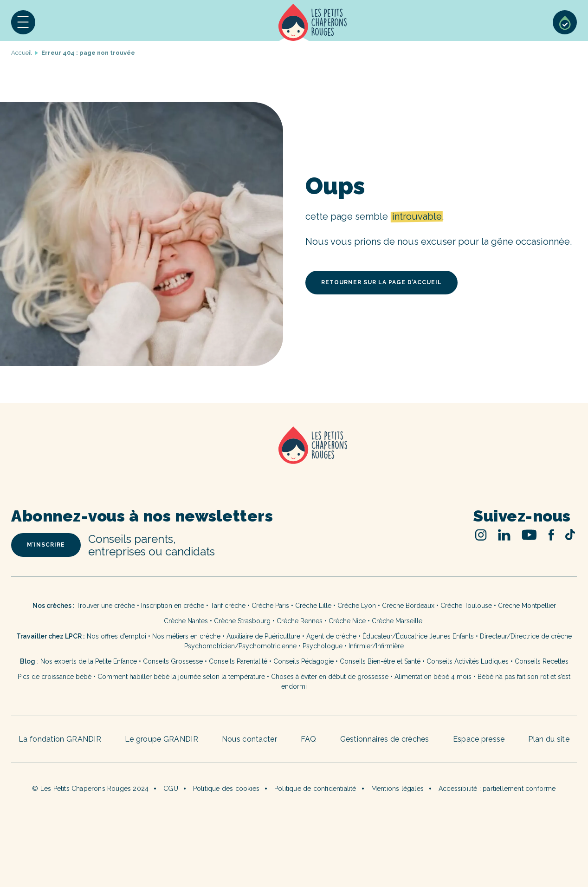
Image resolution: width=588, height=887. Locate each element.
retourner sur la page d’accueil (381, 282)
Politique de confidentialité (315, 789)
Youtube (529, 535)
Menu (23, 22)
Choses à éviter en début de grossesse (330, 677)
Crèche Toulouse (466, 606)
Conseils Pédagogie (304, 661)
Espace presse (479, 739)
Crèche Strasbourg (242, 621)
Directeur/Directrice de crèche (526, 636)
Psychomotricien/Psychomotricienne (240, 646)
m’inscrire (46, 545)
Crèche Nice (347, 621)
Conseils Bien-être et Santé (380, 661)
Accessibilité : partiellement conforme (497, 789)
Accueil (313, 22)
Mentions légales (397, 789)
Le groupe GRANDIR (162, 739)
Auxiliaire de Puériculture (263, 636)
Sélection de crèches (565, 22)
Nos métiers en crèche (186, 636)
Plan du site (549, 739)
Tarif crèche (228, 606)
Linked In (504, 535)
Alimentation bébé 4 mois (433, 677)
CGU (171, 789)
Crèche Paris (270, 606)
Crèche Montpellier (527, 606)
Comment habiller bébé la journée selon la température (181, 677)
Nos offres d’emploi (116, 636)
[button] (23, 22)
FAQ (309, 739)
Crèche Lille (313, 606)
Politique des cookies (226, 789)
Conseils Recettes (542, 661)
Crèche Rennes (300, 621)
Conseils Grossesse (173, 661)
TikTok (570, 535)
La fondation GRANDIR (60, 739)
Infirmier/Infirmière (376, 646)
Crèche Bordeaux (408, 606)
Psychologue (323, 646)
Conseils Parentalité (238, 661)
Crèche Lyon (357, 606)
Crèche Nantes (186, 621)
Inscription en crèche (173, 606)
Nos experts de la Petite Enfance (89, 661)
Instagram (481, 535)
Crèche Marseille (398, 621)
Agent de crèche (331, 636)
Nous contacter (249, 739)
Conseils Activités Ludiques (468, 661)
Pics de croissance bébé (55, 677)
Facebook (551, 535)
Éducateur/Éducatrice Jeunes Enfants (418, 636)
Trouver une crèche (106, 606)
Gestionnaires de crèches (385, 739)
